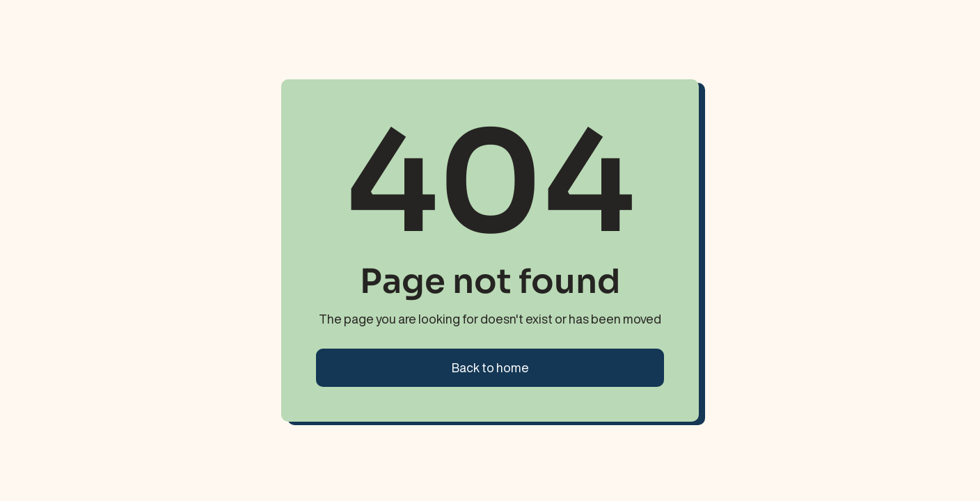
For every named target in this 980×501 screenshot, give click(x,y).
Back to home (490, 367)
